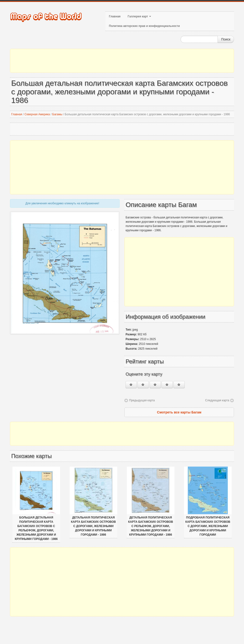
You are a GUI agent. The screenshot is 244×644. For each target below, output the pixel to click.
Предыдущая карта (142, 400)
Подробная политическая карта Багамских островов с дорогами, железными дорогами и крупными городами (208, 526)
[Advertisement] (122, 61)
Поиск (226, 39)
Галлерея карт (139, 16)
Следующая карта (217, 400)
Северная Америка (37, 114)
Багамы (57, 114)
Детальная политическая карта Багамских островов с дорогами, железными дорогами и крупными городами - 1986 (93, 526)
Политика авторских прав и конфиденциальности (144, 26)
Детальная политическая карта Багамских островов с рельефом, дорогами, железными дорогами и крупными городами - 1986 (151, 526)
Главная (115, 16)
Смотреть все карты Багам (179, 412)
